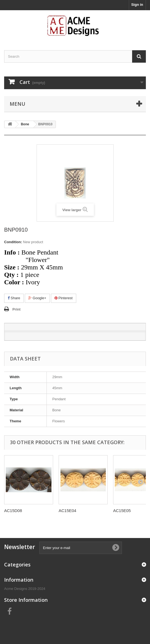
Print (17, 309)
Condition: (13, 242)
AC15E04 (67, 511)
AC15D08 (13, 511)
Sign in (137, 5)
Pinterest (64, 298)
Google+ (37, 298)
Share (14, 298)
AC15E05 (122, 511)
